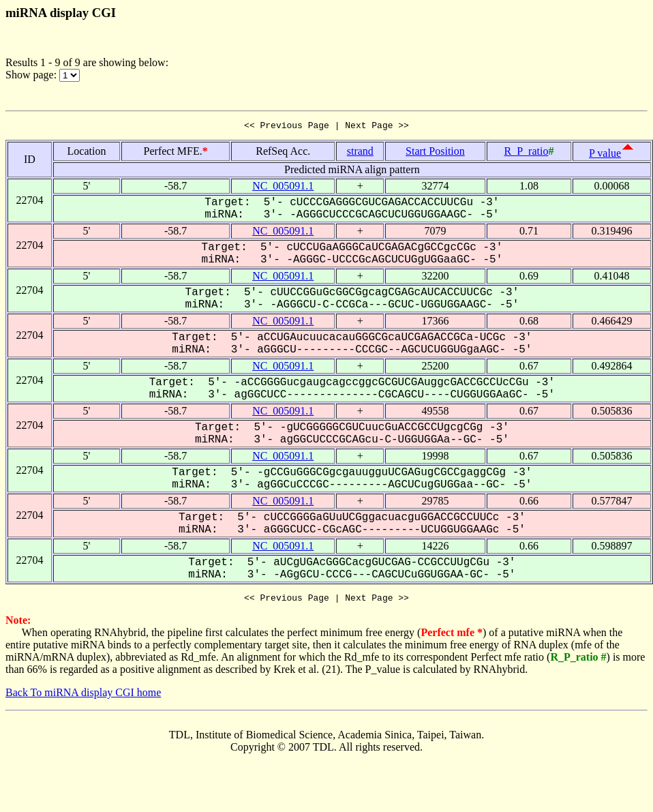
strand (360, 153)
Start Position (435, 153)
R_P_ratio (526, 153)
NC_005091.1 (283, 188)
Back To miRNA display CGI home (83, 696)
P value (605, 155)
